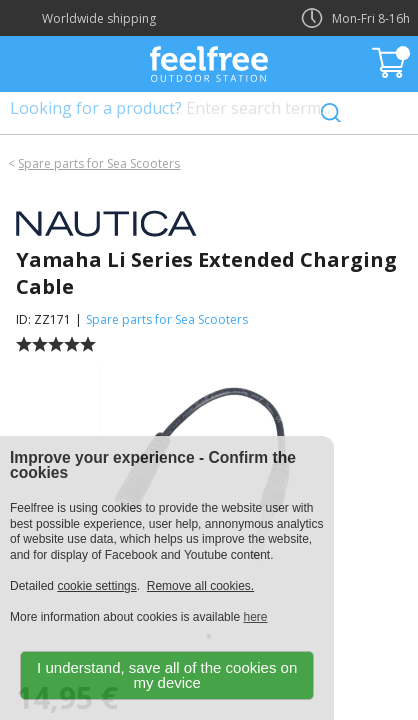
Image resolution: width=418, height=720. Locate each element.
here (255, 617)
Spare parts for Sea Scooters (99, 163)
